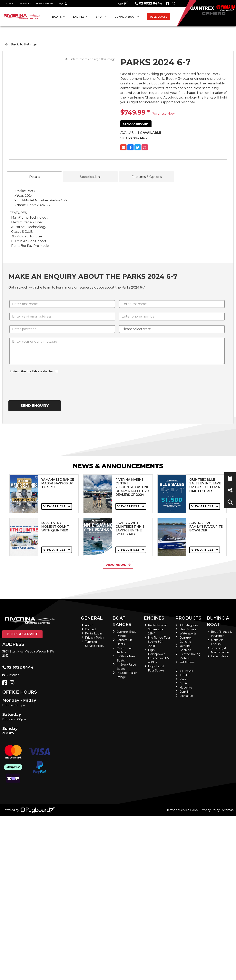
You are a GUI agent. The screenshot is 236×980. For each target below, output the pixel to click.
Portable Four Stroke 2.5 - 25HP (157, 629)
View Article (57, 506)
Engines (79, 17)
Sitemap (228, 810)
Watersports (188, 633)
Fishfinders (187, 662)
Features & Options (147, 177)
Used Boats (159, 17)
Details (34, 177)
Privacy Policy (95, 638)
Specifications (90, 177)
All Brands (186, 671)
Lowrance (186, 696)
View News (118, 565)
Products (188, 618)
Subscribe (11, 675)
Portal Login (93, 633)
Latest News (220, 656)
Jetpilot (185, 675)
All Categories (189, 625)
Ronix (183, 683)
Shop (100, 17)
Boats (57, 17)
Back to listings (21, 44)
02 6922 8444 (149, 3)
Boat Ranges (122, 621)
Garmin (185, 692)
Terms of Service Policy (182, 810)
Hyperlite (186, 688)
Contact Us (25, 3)
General (92, 618)
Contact (91, 629)
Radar (184, 679)
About (10, 3)
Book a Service (44, 3)
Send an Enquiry (136, 124)
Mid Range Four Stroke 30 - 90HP (159, 642)
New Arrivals (188, 629)
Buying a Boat (125, 17)
